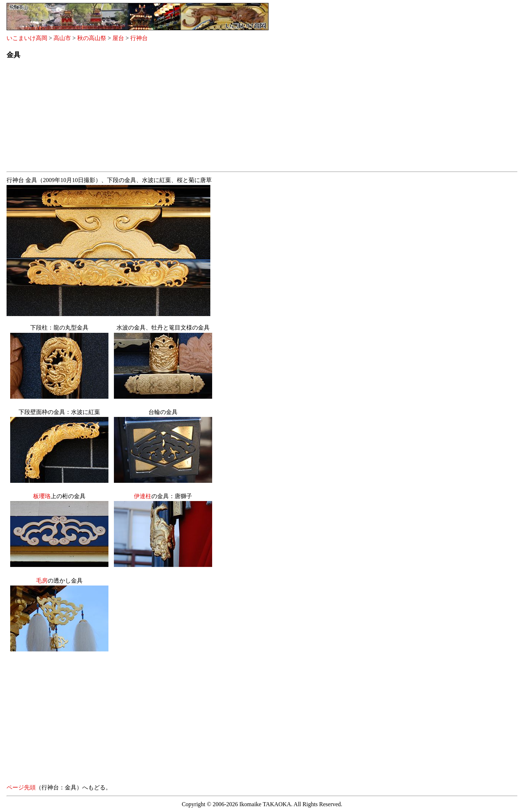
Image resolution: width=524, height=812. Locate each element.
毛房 (42, 581)
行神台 (139, 38)
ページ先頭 (21, 787)
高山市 (62, 38)
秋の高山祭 (92, 38)
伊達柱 (143, 496)
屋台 (118, 38)
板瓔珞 (42, 496)
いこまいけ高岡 (27, 38)
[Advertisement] (225, 118)
